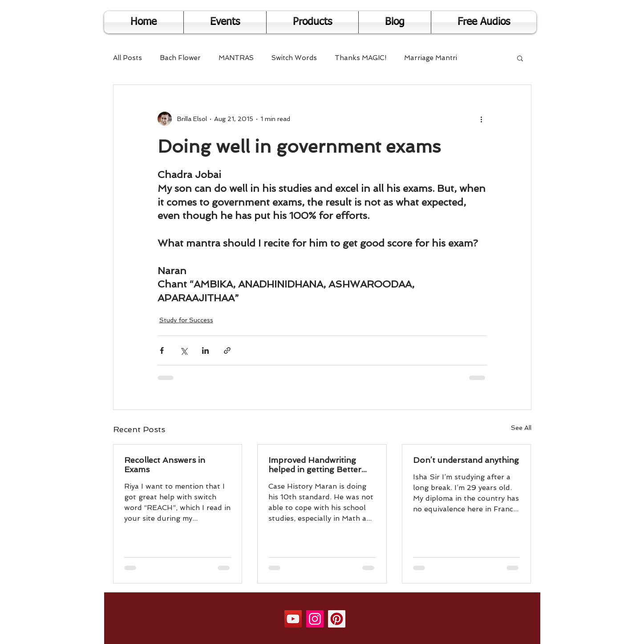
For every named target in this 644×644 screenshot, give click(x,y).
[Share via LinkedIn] (205, 350)
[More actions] (482, 119)
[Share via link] (227, 350)
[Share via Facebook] (162, 350)
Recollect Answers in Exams (165, 465)
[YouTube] (293, 619)
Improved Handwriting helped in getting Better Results (315, 465)
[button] (520, 58)
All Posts (128, 58)
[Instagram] (315, 619)
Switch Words (294, 58)
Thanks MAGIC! (360, 58)
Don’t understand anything (466, 460)
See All (521, 428)
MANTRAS (236, 58)
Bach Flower (180, 58)
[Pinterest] (337, 619)
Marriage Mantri (431, 58)
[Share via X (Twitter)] (184, 350)
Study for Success (186, 320)
